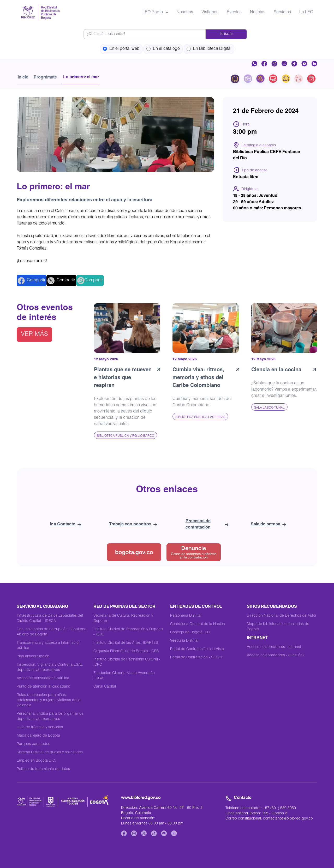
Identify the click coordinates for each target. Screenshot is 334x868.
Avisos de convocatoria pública (43, 678)
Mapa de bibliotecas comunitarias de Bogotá (278, 627)
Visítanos (210, 13)
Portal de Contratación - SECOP (197, 658)
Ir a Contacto (66, 525)
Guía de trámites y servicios (40, 727)
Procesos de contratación (207, 525)
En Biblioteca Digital (209, 49)
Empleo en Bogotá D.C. (36, 761)
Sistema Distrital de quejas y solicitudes (50, 752)
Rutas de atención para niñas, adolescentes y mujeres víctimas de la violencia (49, 700)
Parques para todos (33, 744)
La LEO (306, 13)
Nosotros (185, 13)
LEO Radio (155, 13)
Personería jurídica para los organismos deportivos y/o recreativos (50, 717)
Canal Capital (105, 687)
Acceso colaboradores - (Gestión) (275, 655)
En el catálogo (163, 49)
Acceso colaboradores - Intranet (274, 647)
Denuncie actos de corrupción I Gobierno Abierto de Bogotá (52, 632)
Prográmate (45, 78)
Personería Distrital (186, 616)
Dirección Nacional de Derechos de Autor (282, 616)
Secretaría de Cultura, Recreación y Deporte (123, 618)
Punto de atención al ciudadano (43, 687)
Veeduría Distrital (184, 641)
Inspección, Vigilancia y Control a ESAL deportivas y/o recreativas (50, 667)
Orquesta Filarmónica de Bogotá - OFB (126, 651)
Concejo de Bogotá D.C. (190, 633)
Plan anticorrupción (33, 657)
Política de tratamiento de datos (43, 769)
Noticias (258, 13)
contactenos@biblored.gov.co (288, 819)
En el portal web (121, 49)
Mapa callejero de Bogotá (38, 736)
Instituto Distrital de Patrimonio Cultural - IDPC (127, 662)
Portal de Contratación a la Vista (197, 649)
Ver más (34, 335)
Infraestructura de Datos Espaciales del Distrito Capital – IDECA (50, 618)
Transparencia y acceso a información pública (49, 646)
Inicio (23, 78)
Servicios (282, 13)
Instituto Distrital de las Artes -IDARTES (126, 643)
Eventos (234, 13)
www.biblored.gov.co (141, 798)
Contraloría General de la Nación (198, 624)
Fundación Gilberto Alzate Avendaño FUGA (124, 676)
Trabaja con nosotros (133, 525)
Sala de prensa (268, 525)
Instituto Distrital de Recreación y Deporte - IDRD (128, 632)
